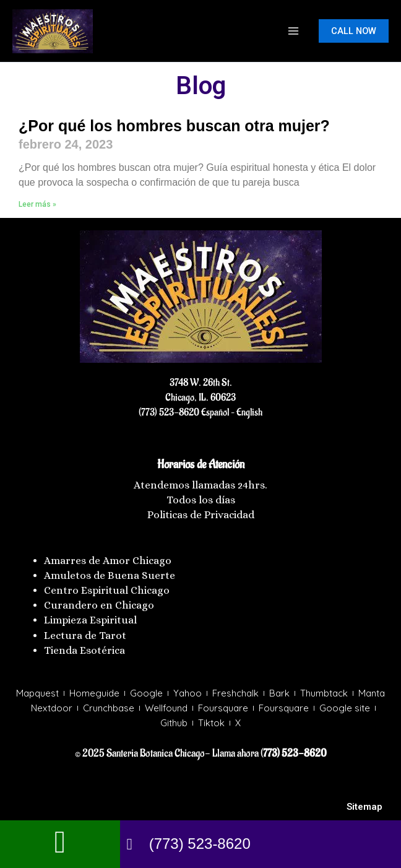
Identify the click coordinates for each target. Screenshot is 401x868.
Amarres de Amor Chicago (108, 561)
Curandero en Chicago (99, 605)
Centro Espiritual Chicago (107, 590)
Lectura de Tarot (85, 636)
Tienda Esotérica (86, 650)
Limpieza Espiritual (90, 620)
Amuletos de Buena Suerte (110, 575)
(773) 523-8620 (169, 412)
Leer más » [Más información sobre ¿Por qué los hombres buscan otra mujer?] (37, 204)
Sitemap (364, 807)
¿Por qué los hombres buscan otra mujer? (174, 126)
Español (214, 412)
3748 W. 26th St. (201, 383)
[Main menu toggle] (293, 31)
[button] (354, 31)
